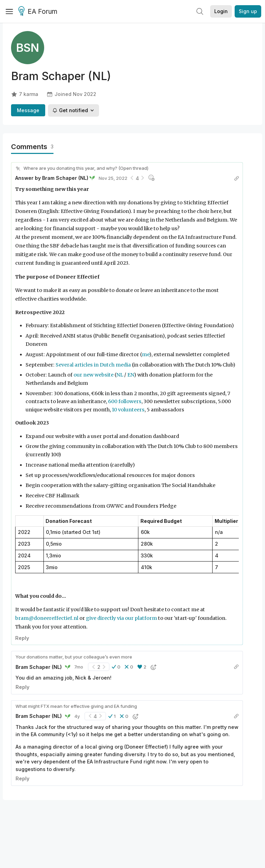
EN (131, 375)
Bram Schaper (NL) (65, 178)
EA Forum (39, 12)
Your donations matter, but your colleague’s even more (74, 657)
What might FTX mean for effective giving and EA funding (76, 706)
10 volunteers (128, 410)
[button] (116, 667)
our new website (94, 375)
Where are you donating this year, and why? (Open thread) (86, 168)
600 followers (125, 401)
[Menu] (9, 11)
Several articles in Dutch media (93, 365)
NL (120, 375)
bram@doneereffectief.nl (47, 618)
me (145, 354)
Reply (22, 638)
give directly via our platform (121, 618)
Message (28, 110)
